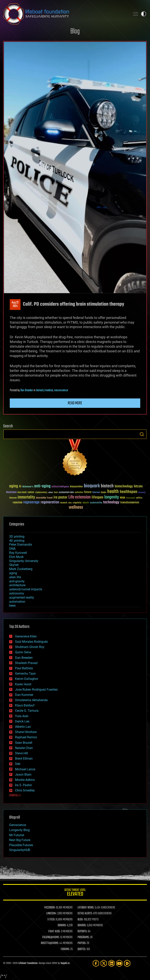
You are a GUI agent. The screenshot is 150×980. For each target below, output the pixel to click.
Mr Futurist (17, 835)
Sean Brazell (24, 743)
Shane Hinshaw (26, 732)
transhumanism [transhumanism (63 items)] (130, 503)
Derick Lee (22, 721)
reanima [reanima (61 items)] (17, 503)
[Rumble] (127, 963)
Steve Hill (21, 753)
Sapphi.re (65, 963)
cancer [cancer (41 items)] (31, 492)
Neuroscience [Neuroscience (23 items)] (131, 498)
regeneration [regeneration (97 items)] (50, 502)
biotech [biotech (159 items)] (107, 486)
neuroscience (61, 390)
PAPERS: (82, 943)
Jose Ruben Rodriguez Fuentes (36, 690)
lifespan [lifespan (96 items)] (97, 497)
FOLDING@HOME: (51, 937)
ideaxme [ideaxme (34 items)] (13, 498)
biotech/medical (45, 390)
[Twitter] (104, 963)
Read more (75, 403)
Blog (75, 32)
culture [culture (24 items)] (51, 493)
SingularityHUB (20, 850)
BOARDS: (82, 925)
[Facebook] (96, 963)
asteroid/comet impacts (26, 589)
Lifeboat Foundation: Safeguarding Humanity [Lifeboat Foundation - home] (65, 14)
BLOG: (80, 920)
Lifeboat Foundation (28, 963)
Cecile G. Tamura (27, 711)
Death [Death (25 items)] (56, 493)
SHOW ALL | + (15, 796)
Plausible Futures (21, 845)
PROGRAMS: (83, 937)
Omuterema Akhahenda (31, 700)
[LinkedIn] (112, 963)
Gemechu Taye (25, 673)
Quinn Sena (23, 652)
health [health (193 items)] (113, 492)
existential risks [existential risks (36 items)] (66, 493)
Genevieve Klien (26, 636)
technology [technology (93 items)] (111, 503)
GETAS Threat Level (75, 893)
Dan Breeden (27, 390)
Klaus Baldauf (25, 705)
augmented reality (22, 597)
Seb (18, 764)
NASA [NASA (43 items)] (123, 498)
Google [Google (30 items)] (104, 493)
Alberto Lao (23, 727)
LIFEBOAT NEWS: (86, 908)
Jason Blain (23, 775)
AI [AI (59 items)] (20, 487)
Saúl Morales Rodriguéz (31, 642)
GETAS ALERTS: (85, 914)
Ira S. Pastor (23, 785)
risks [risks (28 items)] (70, 503)
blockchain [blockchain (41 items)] (11, 492)
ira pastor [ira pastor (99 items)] (60, 497)
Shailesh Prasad (26, 663)
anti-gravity (17, 581)
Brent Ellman (24, 758)
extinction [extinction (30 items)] (79, 493)
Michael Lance (25, 769)
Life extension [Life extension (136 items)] (79, 497)
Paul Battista (24, 668)
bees (12, 605)
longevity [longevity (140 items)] (112, 497)
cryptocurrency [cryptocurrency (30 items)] (41, 493)
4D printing (17, 541)
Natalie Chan (24, 748)
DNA (12, 549)
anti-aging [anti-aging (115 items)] (42, 486)
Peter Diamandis (21, 545)
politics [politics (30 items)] (139, 498)
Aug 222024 (15, 304)
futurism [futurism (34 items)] (96, 493)
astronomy (17, 593)
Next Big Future (20, 840)
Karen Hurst (23, 684)
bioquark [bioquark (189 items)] (92, 486)
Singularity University (24, 561)
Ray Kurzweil (18, 553)
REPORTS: (82, 932)
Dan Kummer (24, 695)
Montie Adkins (25, 780)
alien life (15, 577)
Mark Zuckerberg (21, 569)
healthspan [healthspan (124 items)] (129, 492)
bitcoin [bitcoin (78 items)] (138, 486)
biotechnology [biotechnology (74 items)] (124, 486)
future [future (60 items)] (88, 492)
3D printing (17, 537)
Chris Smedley (25, 790)
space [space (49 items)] (86, 503)
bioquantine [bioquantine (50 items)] (76, 486)
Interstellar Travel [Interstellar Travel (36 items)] (44, 498)
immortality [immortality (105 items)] (26, 497)
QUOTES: (82, 949)
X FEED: (51, 920)
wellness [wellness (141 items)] (76, 507)
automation (17, 602)
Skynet (14, 565)
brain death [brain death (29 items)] (22, 493)
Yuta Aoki (22, 716)
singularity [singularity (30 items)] (77, 503)
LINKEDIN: (51, 914)
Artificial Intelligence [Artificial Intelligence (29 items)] (60, 487)
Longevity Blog (19, 830)
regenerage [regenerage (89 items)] (31, 502)
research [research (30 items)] (64, 503)
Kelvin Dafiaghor (27, 679)
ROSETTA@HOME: (50, 943)
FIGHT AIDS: (54, 932)
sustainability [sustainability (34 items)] (96, 503)
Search (142, 434)
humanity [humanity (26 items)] (142, 493)
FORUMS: (65, 949)
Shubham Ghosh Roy (30, 647)
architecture (17, 585)
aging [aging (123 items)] (14, 486)
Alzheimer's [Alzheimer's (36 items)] (28, 487)
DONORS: (62, 925)
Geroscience (18, 825)
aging (13, 573)
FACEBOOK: (50, 908)
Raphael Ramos (26, 737)
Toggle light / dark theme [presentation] (144, 14)
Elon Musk (16, 557)
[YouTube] (119, 963)
